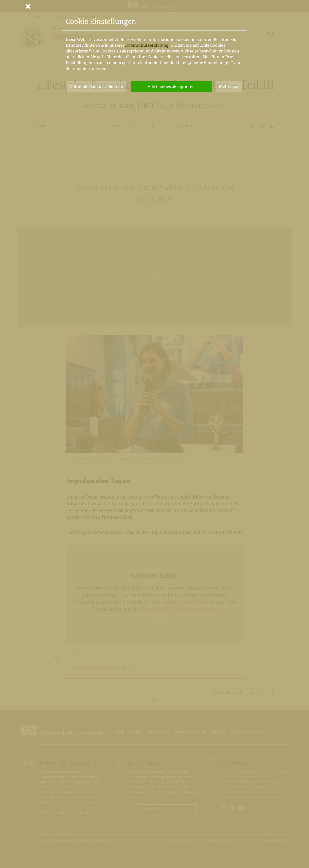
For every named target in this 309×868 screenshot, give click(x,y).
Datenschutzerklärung (147, 45)
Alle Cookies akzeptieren (171, 87)
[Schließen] (154, 6)
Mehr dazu (229, 87)
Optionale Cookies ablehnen (96, 87)
